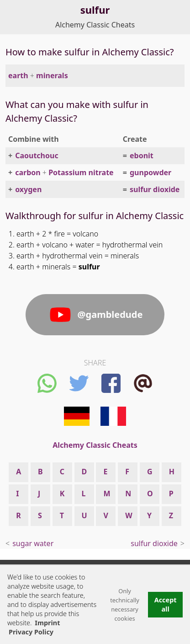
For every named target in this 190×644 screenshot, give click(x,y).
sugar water (33, 543)
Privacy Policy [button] (31, 632)
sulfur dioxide (155, 189)
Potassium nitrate (81, 172)
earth (18, 75)
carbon (28, 172)
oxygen (28, 189)
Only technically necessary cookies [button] (125, 605)
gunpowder (150, 172)
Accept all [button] (166, 604)
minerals (52, 75)
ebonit (142, 156)
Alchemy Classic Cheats (95, 25)
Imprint (47, 623)
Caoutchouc (37, 156)
